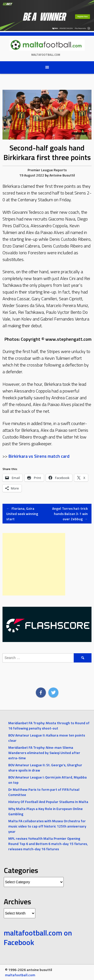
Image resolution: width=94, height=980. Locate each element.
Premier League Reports (47, 170)
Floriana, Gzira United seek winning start (22, 514)
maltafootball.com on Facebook (38, 937)
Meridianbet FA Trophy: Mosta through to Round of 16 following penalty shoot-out (49, 725)
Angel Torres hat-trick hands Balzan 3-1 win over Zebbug (70, 514)
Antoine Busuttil (62, 175)
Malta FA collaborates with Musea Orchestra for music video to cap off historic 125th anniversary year (47, 826)
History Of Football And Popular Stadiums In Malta (48, 802)
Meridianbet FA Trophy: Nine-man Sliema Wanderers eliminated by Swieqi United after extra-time (44, 753)
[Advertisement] (34, 564)
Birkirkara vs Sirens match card (39, 456)
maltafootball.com (46, 55)
